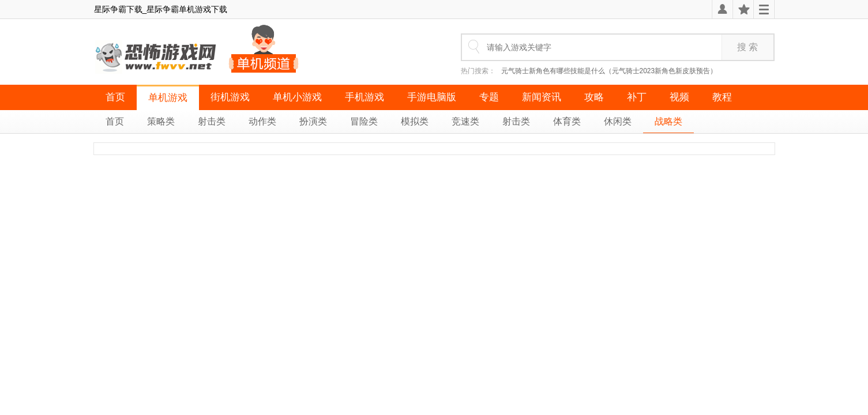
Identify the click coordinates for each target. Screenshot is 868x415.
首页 (115, 97)
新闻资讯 (542, 97)
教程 (722, 97)
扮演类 (313, 121)
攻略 (594, 97)
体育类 (567, 121)
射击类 (212, 121)
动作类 (262, 121)
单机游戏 (168, 98)
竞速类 (465, 121)
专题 (489, 97)
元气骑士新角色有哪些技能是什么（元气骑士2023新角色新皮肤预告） (609, 71)
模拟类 (415, 121)
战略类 (668, 121)
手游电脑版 (432, 97)
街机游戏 (230, 97)
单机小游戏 (297, 97)
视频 (679, 97)
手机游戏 (365, 97)
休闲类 (618, 121)
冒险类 (364, 121)
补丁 (637, 97)
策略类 (161, 121)
